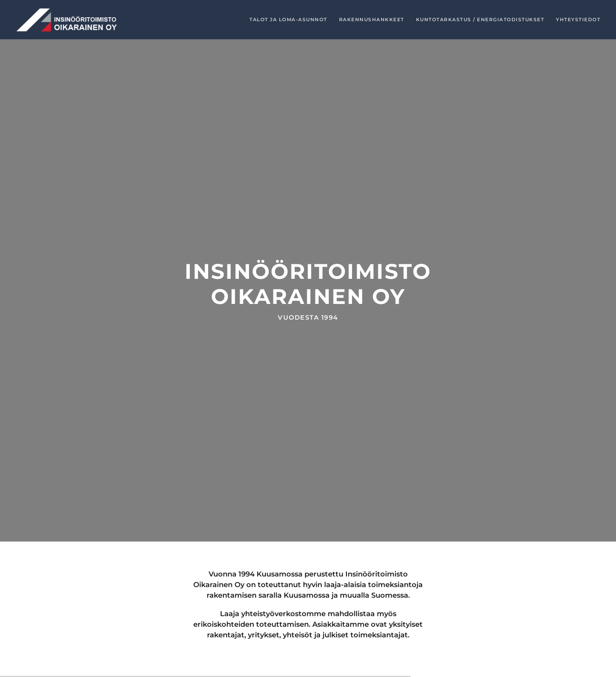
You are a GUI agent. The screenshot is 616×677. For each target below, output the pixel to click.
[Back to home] (67, 20)
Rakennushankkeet (372, 19)
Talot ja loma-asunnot (288, 19)
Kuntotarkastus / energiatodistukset (480, 19)
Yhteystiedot (578, 19)
